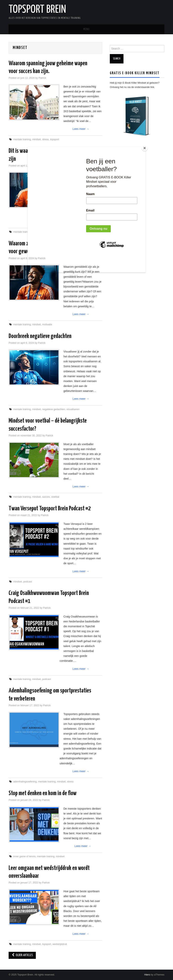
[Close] (145, 148)
